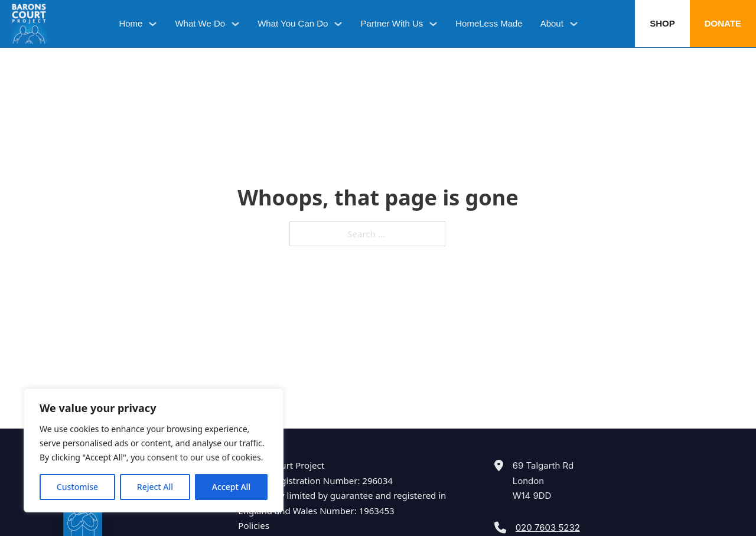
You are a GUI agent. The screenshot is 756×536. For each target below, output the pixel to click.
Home (131, 23)
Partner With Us (392, 23)
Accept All (231, 487)
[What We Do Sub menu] (235, 24)
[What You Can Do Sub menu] (338, 24)
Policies (254, 525)
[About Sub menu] (574, 24)
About (552, 23)
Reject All (155, 487)
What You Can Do (293, 23)
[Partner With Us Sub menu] (433, 24)
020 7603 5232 (548, 527)
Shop (662, 23)
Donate (723, 23)
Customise (77, 487)
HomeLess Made (489, 23)
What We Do (200, 23)
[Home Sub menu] (153, 24)
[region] (154, 450)
